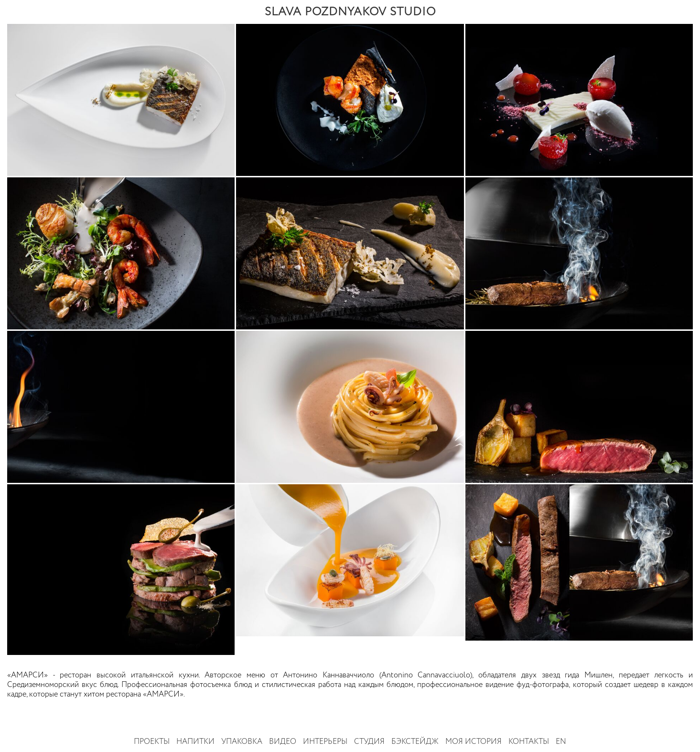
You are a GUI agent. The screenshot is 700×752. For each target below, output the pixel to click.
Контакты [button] (529, 742)
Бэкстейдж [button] (415, 742)
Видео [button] (283, 742)
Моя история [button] (474, 742)
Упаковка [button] (242, 742)
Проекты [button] (152, 742)
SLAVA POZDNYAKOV (350, 12)
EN (561, 742)
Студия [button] (369, 742)
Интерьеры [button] (325, 742)
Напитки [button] (195, 742)
